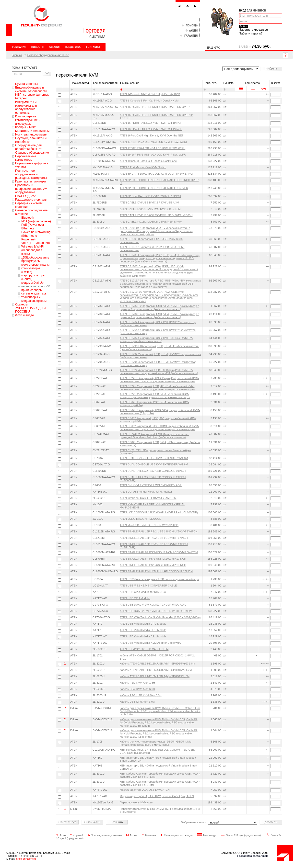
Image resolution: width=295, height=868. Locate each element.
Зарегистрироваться (253, 30)
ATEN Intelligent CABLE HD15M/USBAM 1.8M (148, 498)
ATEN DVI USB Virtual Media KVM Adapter (146, 492)
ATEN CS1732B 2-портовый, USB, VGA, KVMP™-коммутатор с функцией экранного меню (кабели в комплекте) (159, 308)
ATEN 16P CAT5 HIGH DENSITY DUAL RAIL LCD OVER (155, 107)
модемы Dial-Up (32, 283)
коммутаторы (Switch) (31, 270)
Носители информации (31, 135)
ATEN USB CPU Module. (135, 598)
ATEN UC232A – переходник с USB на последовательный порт (159, 579)
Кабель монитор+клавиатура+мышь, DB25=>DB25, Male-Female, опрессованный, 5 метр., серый (156, 743)
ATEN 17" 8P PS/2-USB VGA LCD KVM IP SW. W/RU (153, 148)
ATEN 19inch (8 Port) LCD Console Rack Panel (148, 161)
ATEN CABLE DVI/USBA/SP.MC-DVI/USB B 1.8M (150, 209)
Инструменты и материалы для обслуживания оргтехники (26, 107)
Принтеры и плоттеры (30, 181)
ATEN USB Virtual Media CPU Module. (143, 636)
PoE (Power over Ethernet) (33, 227)
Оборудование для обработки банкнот (28, 147)
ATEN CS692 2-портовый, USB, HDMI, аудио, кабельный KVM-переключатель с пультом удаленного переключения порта (159, 428)
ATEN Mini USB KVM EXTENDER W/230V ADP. (149, 525)
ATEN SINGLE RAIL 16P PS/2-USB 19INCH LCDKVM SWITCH (159, 531)
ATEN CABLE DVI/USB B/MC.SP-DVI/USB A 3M (149, 203)
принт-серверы (32, 290)
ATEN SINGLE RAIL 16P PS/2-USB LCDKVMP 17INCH (154, 538)
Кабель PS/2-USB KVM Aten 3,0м (141, 695)
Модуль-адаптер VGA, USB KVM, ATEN (145, 790)
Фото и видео (24, 315)
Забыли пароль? (251, 34)
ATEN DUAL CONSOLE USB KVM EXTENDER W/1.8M (154, 458)
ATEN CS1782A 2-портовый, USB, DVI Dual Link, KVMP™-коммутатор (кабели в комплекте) (156, 340)
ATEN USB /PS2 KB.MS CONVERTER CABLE (148, 586)
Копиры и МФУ (25, 127)
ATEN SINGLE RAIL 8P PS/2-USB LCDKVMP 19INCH (153, 565)
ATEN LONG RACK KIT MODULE (140, 519)
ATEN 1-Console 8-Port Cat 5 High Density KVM (149, 101)
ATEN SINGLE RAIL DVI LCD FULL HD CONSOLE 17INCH (156, 571)
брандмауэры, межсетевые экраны (35, 263)
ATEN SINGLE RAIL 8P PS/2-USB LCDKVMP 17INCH (153, 559)
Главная (17, 55)
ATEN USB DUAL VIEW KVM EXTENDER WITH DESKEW (156, 611)
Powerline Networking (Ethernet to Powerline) (36, 236)
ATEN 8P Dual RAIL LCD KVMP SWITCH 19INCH (150, 196)
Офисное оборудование (32, 153)
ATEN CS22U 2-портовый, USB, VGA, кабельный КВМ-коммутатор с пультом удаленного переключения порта (155, 396)
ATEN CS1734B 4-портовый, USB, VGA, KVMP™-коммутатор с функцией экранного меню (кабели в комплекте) (159, 316)
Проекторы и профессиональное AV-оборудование (31, 189)
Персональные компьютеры (26, 158)
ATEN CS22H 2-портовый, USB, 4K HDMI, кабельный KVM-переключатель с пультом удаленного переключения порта (157, 388)
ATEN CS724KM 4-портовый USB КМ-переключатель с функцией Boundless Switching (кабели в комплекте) (154, 436)
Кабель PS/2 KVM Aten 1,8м (137, 683)
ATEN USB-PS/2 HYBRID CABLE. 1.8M (144, 649)
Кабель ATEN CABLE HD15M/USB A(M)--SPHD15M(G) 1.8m (157, 664)
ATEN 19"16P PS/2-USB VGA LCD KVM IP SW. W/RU (153, 155)
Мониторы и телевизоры (32, 131)
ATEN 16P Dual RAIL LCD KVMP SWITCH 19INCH (151, 123)
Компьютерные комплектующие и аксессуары (28, 120)
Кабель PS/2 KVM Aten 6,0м (137, 689)
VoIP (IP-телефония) (35, 243)
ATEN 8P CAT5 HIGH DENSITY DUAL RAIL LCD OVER (154, 188)
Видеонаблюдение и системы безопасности (31, 89)
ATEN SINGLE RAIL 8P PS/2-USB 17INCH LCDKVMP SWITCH (159, 552)
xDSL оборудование (35, 258)
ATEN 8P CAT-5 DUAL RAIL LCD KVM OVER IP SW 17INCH (157, 174)
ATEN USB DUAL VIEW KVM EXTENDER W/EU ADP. (153, 605)
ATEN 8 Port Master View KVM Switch (143, 167)
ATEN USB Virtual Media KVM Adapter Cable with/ (150, 643)
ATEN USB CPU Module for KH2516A (143, 592)
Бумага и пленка (27, 84)
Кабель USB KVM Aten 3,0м (137, 702)
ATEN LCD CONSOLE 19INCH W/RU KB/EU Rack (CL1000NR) (159, 512)
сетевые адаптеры (34, 293)
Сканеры (21, 304)
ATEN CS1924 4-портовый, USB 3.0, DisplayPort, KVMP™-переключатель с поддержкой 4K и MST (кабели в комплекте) (159, 372)
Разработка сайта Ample (253, 856)
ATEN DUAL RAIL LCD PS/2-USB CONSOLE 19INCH (153, 471)
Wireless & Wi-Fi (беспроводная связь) (32, 250)
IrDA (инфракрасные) (36, 221)
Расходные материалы (31, 200)
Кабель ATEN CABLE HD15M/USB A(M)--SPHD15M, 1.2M (156, 670)
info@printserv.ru (26, 859)
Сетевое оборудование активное (48, 55)
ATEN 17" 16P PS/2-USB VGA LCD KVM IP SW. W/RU (153, 142)
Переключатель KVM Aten (136, 802)
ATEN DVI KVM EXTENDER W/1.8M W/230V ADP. (151, 485)
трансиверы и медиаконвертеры (34, 299)
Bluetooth (28, 218)
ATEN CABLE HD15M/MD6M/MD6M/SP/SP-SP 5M (151, 222)
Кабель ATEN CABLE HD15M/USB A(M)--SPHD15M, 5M (155, 676)
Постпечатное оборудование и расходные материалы (31, 174)
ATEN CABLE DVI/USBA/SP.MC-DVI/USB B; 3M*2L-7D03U (156, 215)
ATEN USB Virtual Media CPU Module (143, 624)
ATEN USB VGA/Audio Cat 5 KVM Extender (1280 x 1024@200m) (160, 617)
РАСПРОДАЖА (26, 196)
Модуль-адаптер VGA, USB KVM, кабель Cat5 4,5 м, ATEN (157, 796)
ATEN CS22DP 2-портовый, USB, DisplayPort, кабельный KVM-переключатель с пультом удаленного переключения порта (159, 380)
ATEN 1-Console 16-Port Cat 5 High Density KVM (150, 94)
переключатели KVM (36, 286)
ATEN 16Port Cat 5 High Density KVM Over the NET (152, 135)
